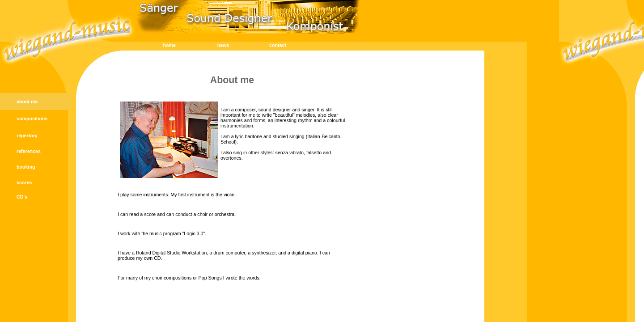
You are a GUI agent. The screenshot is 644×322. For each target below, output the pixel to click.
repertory (27, 136)
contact (278, 45)
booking (26, 167)
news (223, 45)
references (29, 151)
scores (24, 182)
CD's (22, 197)
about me (27, 102)
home (169, 45)
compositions (32, 119)
